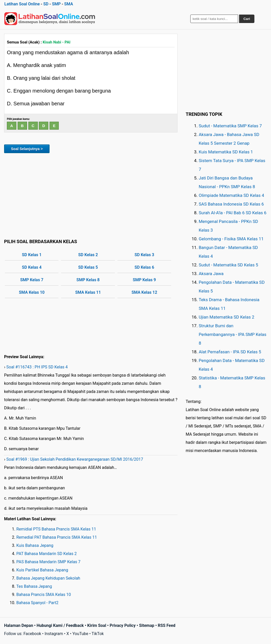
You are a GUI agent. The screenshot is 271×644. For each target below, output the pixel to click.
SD (46, 4)
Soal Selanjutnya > (27, 149)
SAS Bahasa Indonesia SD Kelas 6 (231, 204)
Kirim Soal (97, 625)
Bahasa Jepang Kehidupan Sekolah (48, 578)
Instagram (54, 634)
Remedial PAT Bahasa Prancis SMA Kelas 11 (57, 537)
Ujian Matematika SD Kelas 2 (227, 317)
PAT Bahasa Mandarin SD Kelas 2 (46, 554)
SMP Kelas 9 (144, 280)
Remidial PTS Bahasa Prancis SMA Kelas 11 (56, 529)
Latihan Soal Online (22, 4)
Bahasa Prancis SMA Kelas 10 (44, 595)
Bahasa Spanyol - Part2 (37, 603)
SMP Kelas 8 (88, 280)
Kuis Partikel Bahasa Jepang (42, 570)
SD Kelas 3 (144, 255)
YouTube (80, 634)
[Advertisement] (91, 195)
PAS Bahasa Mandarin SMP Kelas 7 (48, 562)
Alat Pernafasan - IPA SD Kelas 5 (230, 352)
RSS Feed (167, 625)
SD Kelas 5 (88, 267)
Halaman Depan (19, 625)
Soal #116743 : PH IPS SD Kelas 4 (37, 367)
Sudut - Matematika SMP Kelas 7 (230, 126)
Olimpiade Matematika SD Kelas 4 (231, 195)
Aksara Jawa (211, 274)
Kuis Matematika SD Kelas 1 (226, 152)
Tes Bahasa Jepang (34, 586)
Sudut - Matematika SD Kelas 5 (228, 265)
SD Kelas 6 (144, 267)
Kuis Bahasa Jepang (35, 545)
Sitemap (147, 625)
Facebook (32, 634)
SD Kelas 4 (32, 267)
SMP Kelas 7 (32, 280)
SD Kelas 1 (32, 255)
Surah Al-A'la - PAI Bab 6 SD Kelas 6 (233, 213)
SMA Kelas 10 (32, 292)
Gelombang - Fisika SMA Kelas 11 (231, 239)
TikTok (98, 634)
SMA (69, 4)
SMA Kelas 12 (144, 292)
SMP (56, 4)
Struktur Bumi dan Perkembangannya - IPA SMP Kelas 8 (233, 334)
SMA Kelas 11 (88, 292)
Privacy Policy (122, 625)
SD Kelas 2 (88, 255)
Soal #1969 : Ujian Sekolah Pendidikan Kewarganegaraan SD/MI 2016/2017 (75, 459)
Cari (247, 19)
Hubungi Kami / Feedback (60, 625)
